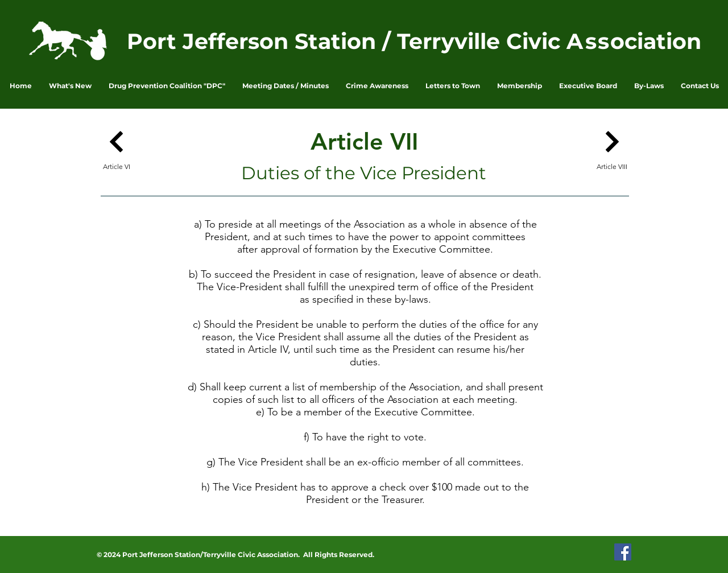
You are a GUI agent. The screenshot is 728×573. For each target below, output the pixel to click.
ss (598, 41)
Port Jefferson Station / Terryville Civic (347, 41)
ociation (656, 41)
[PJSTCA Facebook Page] (623, 552)
